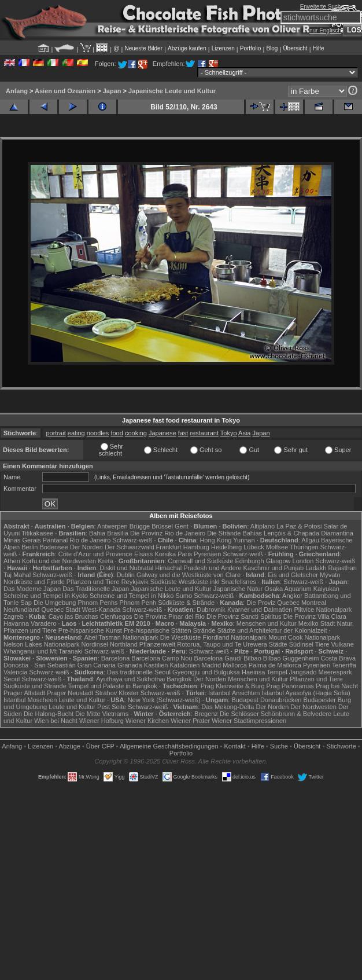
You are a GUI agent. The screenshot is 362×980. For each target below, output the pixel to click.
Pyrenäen (207, 554)
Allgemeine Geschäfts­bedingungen (169, 746)
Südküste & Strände (186, 603)
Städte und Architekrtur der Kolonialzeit (272, 630)
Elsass (143, 554)
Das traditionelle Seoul (139, 672)
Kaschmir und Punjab (274, 568)
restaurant (204, 433)
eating (76, 433)
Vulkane (343, 644)
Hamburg (196, 547)
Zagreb (14, 616)
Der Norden (86, 547)
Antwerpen (112, 526)
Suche (279, 746)
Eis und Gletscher (293, 575)
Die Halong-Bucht (49, 714)
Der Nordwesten (313, 707)
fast (183, 433)
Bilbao (252, 658)
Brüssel (162, 526)
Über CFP (100, 746)
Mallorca (235, 665)
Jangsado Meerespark (321, 672)
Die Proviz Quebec (273, 603)
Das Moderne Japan (32, 589)
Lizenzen (223, 48)
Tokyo (229, 433)
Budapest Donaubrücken (266, 700)
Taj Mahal (17, 575)
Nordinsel (95, 644)
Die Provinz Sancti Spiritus (244, 616)
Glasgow (278, 561)
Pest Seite (112, 707)
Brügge (140, 526)
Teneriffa (344, 665)
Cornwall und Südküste (200, 561)
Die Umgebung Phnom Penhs (76, 603)
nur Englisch (325, 30)
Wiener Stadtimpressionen (249, 721)
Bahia (97, 533)
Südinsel (301, 644)
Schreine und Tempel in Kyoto (46, 596)
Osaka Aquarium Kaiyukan (302, 589)
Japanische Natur (238, 589)
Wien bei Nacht (56, 721)
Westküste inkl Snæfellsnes (217, 582)
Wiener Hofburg (101, 721)
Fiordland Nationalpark (234, 637)
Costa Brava (339, 658)
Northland (124, 644)
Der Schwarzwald (130, 547)
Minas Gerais (22, 540)
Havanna (16, 623)
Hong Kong (215, 540)
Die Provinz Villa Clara (315, 616)
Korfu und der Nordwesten (59, 561)
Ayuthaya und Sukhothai (130, 679)
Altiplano (263, 526)
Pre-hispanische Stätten (158, 630)
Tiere (322, 644)
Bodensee (54, 547)
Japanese (162, 433)
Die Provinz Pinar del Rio (169, 616)
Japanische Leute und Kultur (172, 91)
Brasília (118, 533)
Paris (185, 554)
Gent (182, 526)
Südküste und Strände (35, 686)
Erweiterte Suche (322, 7)
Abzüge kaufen (187, 48)
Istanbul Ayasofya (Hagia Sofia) (306, 693)
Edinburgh (250, 561)
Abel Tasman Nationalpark (121, 637)
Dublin (126, 575)
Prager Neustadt (70, 693)
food (117, 433)
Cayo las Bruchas (73, 616)
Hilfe (319, 48)
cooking (136, 433)
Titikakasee (37, 533)
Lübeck (254, 547)
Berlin (29, 547)
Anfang (17, 91)
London (303, 561)
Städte (278, 644)
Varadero (43, 623)
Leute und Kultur (82, 700)
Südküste (164, 582)
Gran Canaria (97, 665)
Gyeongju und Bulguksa (206, 672)
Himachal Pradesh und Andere (198, 568)
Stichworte (341, 746)
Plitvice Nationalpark (323, 610)
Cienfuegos (116, 616)
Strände (204, 630)
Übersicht (295, 48)
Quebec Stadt (60, 610)
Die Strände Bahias (234, 533)
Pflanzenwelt (157, 644)
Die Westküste (181, 637)
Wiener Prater (190, 721)
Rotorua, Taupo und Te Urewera (222, 644)
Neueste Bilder (143, 48)
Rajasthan (342, 568)
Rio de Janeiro (90, 540)
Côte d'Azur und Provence (95, 554)
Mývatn (330, 575)
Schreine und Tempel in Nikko (132, 596)
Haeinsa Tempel (265, 672)
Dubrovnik (211, 610)
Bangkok (179, 679)
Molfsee (277, 547)
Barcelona (116, 658)
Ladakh (316, 568)
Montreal (314, 603)
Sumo (184, 596)
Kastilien (156, 665)
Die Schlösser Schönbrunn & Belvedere (276, 714)
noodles (98, 433)
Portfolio (251, 48)
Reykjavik (135, 582)
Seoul (12, 679)
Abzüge (70, 746)
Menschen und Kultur (267, 623)
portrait (56, 433)
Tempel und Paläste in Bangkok (113, 686)
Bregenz (206, 714)
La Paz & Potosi (299, 526)
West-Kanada (101, 610)
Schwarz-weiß (132, 540)
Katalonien (184, 665)
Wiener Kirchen (147, 721)
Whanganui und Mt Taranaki (43, 651)
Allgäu (310, 540)
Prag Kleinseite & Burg (233, 686)
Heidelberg (226, 547)
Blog (272, 48)
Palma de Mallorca (275, 665)
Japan (112, 91)
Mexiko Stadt (317, 623)
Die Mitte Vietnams (102, 714)
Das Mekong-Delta (228, 707)
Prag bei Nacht (337, 686)
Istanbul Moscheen (30, 700)
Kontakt (235, 746)
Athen (12, 561)
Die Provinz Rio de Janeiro (168, 533)
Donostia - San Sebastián (40, 665)
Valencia (15, 672)
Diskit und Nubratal (126, 568)
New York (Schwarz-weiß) (164, 700)
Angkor (292, 596)
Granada (130, 665)
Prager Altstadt (24, 693)
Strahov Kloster (117, 693)
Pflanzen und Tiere (93, 582)
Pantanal (55, 540)
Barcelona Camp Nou (162, 658)
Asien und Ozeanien (65, 91)
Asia (244, 433)
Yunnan (244, 540)
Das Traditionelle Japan (96, 589)
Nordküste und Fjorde (34, 582)
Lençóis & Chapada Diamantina (309, 533)
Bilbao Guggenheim (291, 658)
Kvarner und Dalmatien (260, 610)
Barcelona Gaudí (218, 658)
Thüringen (304, 547)
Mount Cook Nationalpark (304, 637)
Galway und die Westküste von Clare (189, 575)
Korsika (165, 554)
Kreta (105, 561)
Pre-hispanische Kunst (90, 630)
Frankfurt (169, 547)
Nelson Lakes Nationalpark (41, 644)
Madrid (212, 665)
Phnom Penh (138, 603)
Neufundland (21, 610)
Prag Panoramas (291, 686)
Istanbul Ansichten (234, 693)
